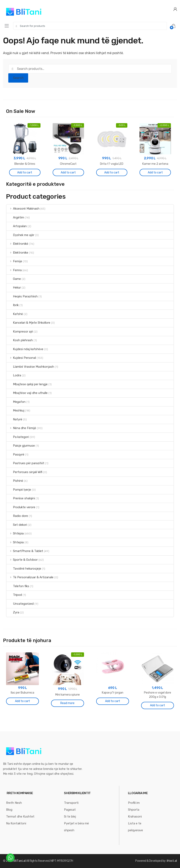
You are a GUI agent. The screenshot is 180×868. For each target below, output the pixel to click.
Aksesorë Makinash (23, 209)
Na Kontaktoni (16, 823)
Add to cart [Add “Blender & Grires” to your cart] (25, 173)
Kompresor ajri (20, 332)
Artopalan (17, 226)
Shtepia (15, 542)
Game (14, 279)
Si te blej (70, 817)
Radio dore (17, 516)
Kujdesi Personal (21, 358)
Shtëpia (15, 533)
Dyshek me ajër (20, 235)
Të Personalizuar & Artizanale (30, 577)
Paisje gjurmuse (21, 446)
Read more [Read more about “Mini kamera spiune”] (67, 703)
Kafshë (15, 314)
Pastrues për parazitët (25, 463)
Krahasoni (135, 817)
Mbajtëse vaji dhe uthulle (27, 393)
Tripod (14, 595)
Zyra (13, 612)
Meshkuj (15, 410)
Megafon (16, 402)
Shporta (134, 810)
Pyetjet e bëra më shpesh (76, 827)
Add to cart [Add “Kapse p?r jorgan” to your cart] (113, 701)
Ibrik (13, 305)
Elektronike (17, 253)
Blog (9, 810)
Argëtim (15, 217)
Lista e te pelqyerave (135, 827)
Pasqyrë (15, 454)
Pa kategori (18, 437)
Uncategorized (20, 604)
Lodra (14, 375)
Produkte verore (21, 507)
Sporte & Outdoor (22, 560)
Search (18, 78)
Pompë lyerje (19, 490)
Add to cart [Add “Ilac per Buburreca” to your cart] (22, 701)
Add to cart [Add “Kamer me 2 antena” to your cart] (155, 173)
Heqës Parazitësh (22, 296)
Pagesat (70, 810)
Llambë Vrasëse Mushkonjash (30, 367)
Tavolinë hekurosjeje (24, 569)
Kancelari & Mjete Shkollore (28, 323)
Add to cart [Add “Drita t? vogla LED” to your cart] (112, 173)
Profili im (134, 803)
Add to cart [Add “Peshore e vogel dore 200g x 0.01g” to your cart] (158, 705)
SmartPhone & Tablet (25, 551)
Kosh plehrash (20, 340)
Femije (14, 261)
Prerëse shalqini (21, 498)
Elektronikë (17, 244)
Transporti (71, 803)
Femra (14, 270)
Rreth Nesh (14, 803)
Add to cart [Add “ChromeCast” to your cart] (68, 173)
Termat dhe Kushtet (20, 817)
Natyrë (14, 419)
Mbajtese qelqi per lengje (27, 384)
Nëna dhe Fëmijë (21, 428)
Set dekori (17, 525)
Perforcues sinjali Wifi (24, 472)
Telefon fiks (18, 586)
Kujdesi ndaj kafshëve (25, 349)
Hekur (14, 288)
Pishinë (15, 481)
